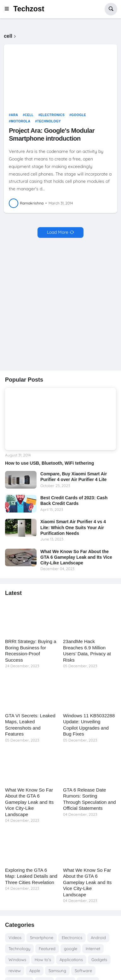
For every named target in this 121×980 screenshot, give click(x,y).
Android (98, 938)
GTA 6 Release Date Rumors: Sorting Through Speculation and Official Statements (89, 799)
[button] (9, 9)
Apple (35, 971)
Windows (17, 960)
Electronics (52, 115)
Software (83, 971)
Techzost (29, 9)
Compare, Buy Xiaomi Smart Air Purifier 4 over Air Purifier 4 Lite (74, 477)
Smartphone (42, 938)
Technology (49, 121)
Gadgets (99, 960)
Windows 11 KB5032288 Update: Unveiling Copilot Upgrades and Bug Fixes (89, 725)
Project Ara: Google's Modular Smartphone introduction (52, 134)
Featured (47, 949)
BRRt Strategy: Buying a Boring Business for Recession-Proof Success (31, 651)
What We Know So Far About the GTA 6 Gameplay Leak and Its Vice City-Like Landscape (76, 557)
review (15, 971)
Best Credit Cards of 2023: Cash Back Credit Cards (74, 501)
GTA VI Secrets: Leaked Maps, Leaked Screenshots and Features (30, 725)
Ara (14, 115)
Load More (58, 232)
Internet (93, 949)
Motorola (20, 121)
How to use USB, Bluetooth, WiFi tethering (49, 463)
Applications (71, 960)
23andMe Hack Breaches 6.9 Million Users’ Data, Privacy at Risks (87, 651)
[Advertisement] (60, 305)
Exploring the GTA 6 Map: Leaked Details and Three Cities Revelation (31, 876)
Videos (15, 938)
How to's (43, 960)
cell (29, 115)
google (79, 115)
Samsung (57, 971)
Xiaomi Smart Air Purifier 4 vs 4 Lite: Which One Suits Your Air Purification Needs (73, 527)
